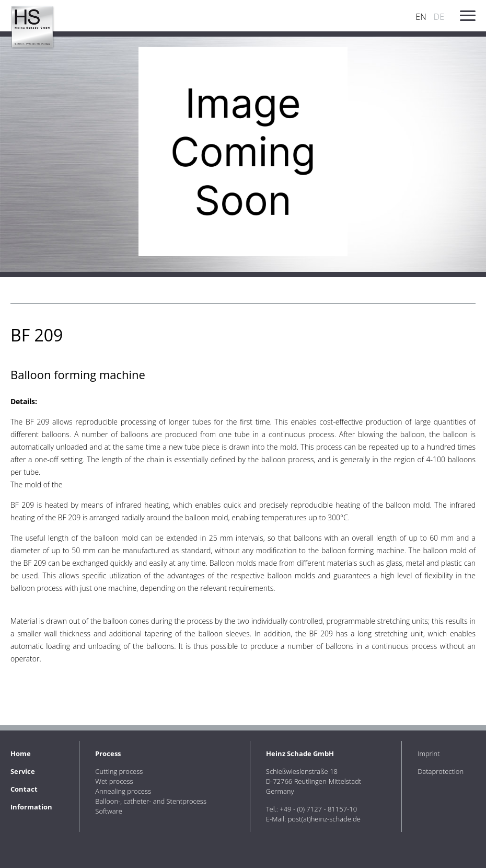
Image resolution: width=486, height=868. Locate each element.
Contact (24, 789)
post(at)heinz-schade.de (324, 819)
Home (21, 753)
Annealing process (123, 791)
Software (108, 811)
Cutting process (119, 771)
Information (31, 807)
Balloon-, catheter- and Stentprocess (151, 801)
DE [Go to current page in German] (439, 17)
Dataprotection (441, 771)
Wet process (114, 781)
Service (23, 771)
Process (108, 753)
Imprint (429, 753)
